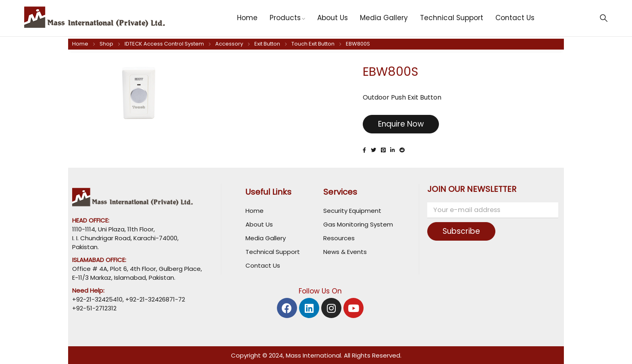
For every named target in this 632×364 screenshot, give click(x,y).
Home (80, 44)
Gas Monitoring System (358, 224)
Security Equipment (352, 211)
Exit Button (267, 44)
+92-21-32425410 (97, 299)
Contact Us (263, 265)
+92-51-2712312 (94, 308)
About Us (259, 224)
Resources (339, 238)
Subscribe (464, 231)
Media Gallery (266, 238)
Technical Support (273, 252)
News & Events (345, 252)
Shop (106, 44)
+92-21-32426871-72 (154, 299)
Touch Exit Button (313, 44)
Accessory (229, 44)
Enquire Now (404, 124)
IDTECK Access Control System (164, 44)
